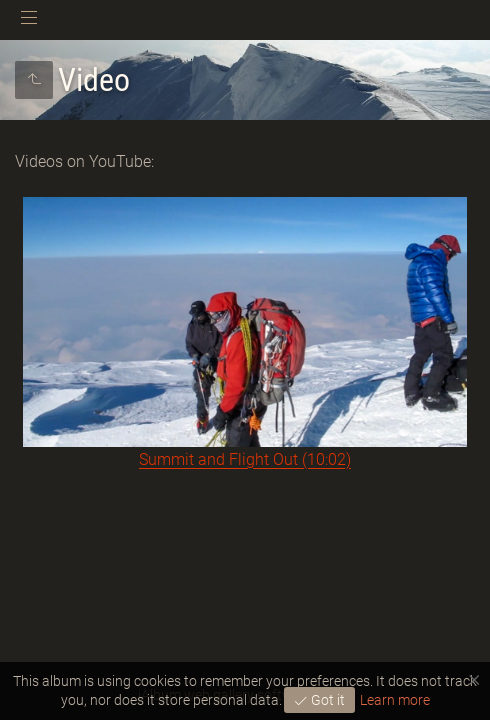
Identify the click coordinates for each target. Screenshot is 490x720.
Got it (326, 700)
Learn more (395, 700)
